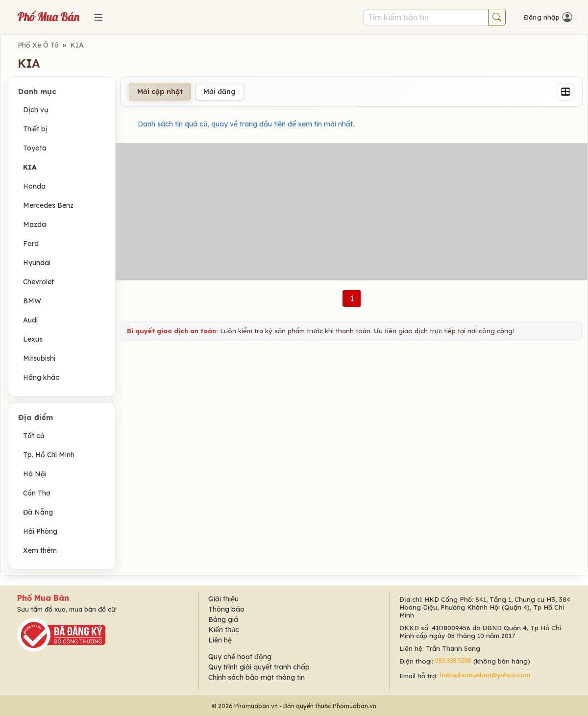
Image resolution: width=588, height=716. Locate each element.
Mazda (35, 224)
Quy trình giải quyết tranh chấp (259, 667)
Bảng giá (223, 619)
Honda (34, 186)
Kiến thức (224, 630)
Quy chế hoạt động (240, 657)
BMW (32, 301)
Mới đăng (220, 92)
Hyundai (37, 263)
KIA (77, 45)
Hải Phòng (40, 531)
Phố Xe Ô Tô (38, 45)
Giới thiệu (223, 599)
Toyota (35, 148)
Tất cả (34, 436)
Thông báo (226, 609)
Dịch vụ (36, 110)
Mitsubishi (39, 358)
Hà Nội (35, 474)
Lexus (33, 339)
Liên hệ (220, 640)
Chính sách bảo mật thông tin (257, 677)
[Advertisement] (352, 212)
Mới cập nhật (160, 92)
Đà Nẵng (38, 512)
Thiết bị (35, 129)
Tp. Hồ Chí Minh (49, 455)
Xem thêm (40, 550)
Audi (30, 320)
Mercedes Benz (48, 205)
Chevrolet (38, 282)
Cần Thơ (37, 493)
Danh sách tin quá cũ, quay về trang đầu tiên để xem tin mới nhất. (246, 124)
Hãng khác (41, 377)
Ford (31, 244)
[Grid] (565, 92)
